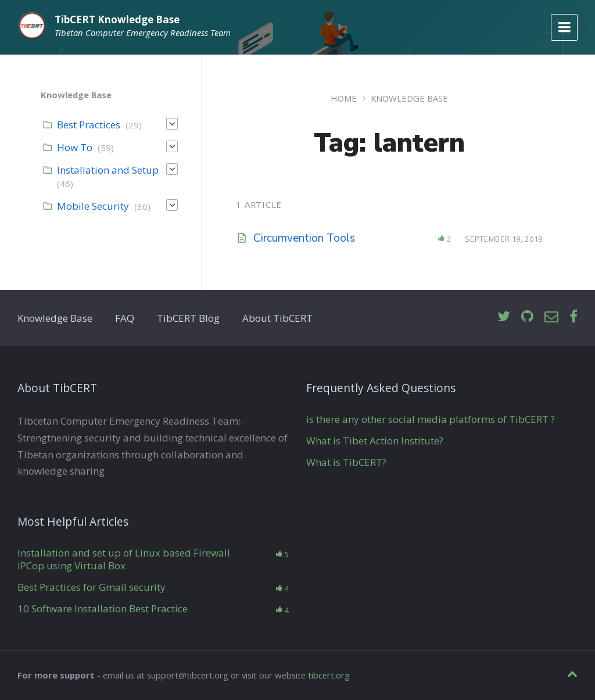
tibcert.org (329, 675)
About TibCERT (277, 318)
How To (75, 147)
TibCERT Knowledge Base (117, 19)
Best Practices (89, 125)
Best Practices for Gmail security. (93, 587)
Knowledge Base (409, 98)
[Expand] (172, 124)
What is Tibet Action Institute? (375, 441)
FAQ (125, 318)
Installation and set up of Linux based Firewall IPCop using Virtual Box (124, 559)
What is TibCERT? (346, 462)
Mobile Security (93, 206)
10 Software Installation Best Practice (103, 609)
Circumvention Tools (304, 238)
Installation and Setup (108, 170)
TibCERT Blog (188, 318)
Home (344, 98)
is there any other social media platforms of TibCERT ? (431, 419)
